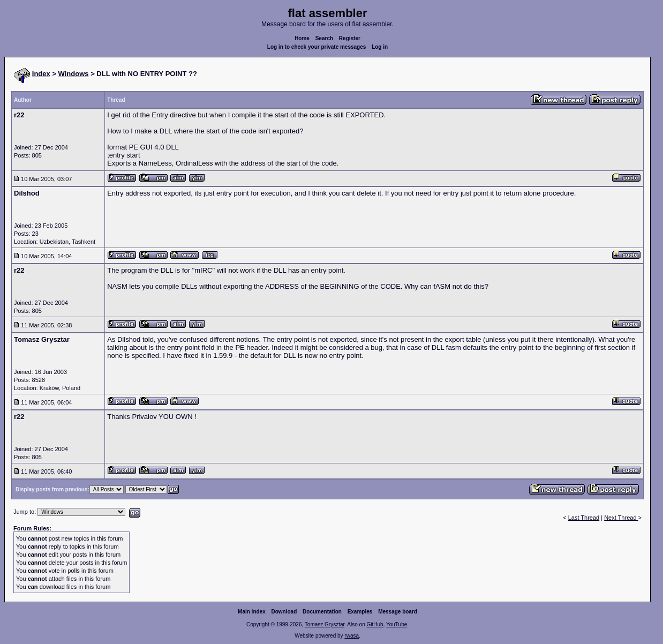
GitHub (375, 624)
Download (284, 612)
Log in (380, 47)
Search (324, 38)
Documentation (322, 612)
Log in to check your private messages (317, 47)
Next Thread (621, 518)
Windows (74, 74)
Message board (398, 612)
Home (302, 38)
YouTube (397, 624)
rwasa (352, 636)
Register (350, 38)
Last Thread (584, 518)
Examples (360, 612)
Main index (252, 612)
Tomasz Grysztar (325, 624)
